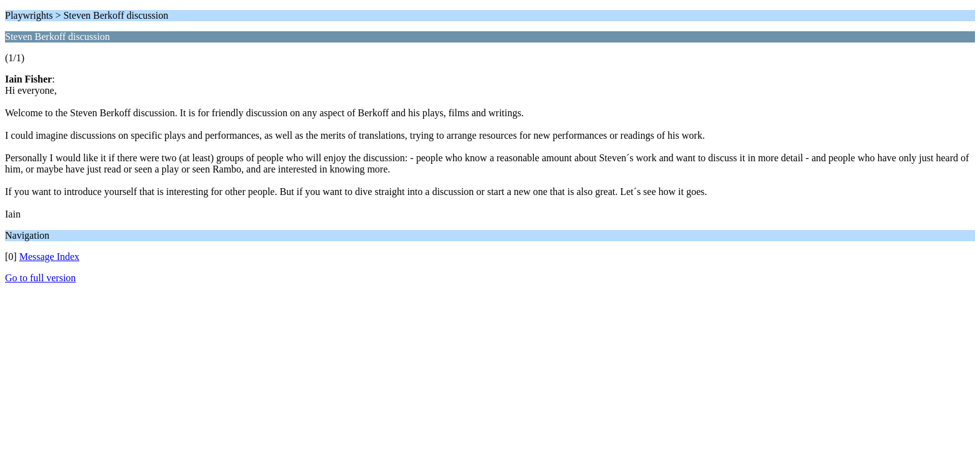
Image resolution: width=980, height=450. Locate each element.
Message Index (49, 257)
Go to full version (40, 278)
